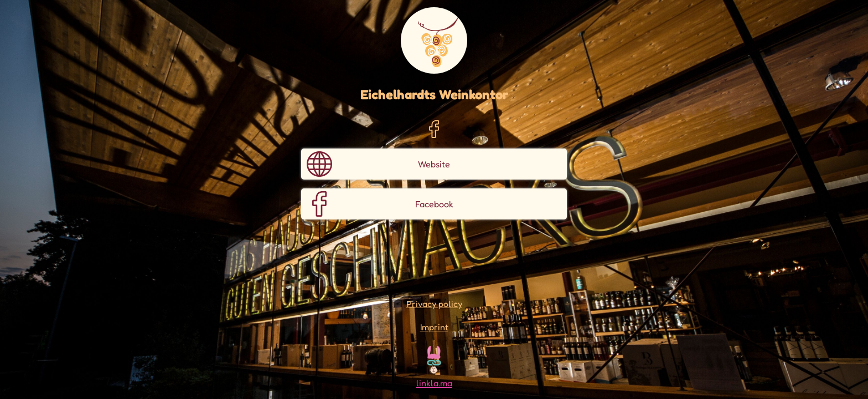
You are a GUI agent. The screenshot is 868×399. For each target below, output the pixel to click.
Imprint (434, 327)
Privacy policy (434, 304)
